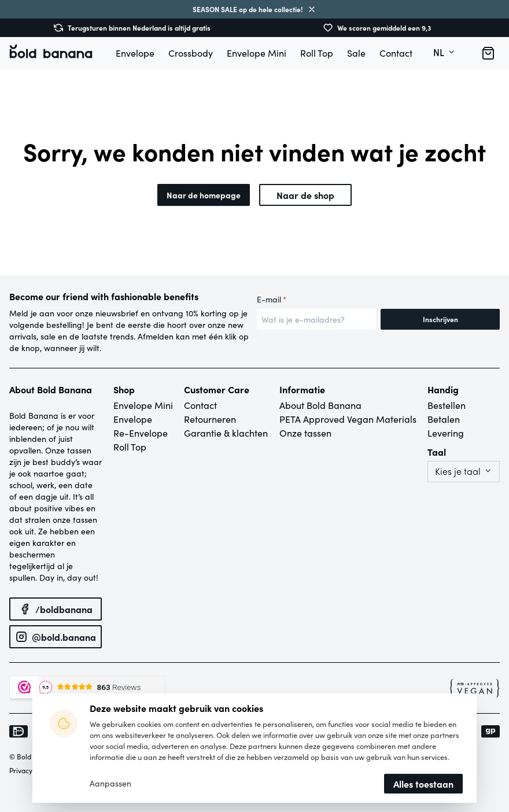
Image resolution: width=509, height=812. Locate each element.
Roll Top (317, 53)
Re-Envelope (141, 433)
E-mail (272, 300)
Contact (396, 53)
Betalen (444, 419)
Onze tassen (305, 433)
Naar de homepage (204, 195)
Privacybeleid (31, 770)
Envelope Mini (257, 53)
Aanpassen (110, 784)
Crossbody (191, 53)
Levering (446, 433)
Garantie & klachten (226, 433)
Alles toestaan (423, 784)
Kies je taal (458, 471)
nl (439, 53)
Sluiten (312, 9)
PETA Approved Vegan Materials (348, 419)
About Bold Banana (320, 405)
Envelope (135, 53)
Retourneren (210, 419)
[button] (488, 53)
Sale (356, 53)
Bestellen (447, 405)
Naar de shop (305, 195)
